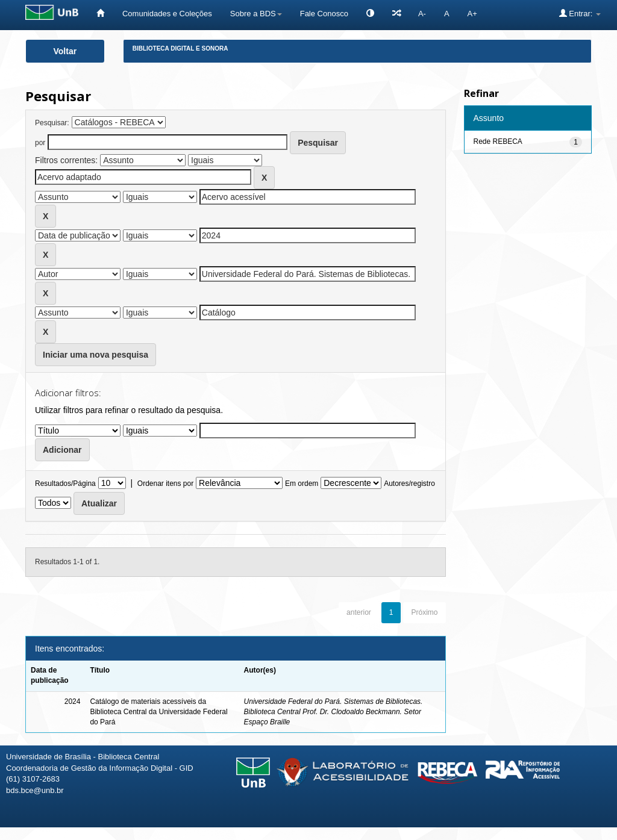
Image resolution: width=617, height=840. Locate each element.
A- (422, 14)
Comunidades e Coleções (167, 14)
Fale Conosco (324, 14)
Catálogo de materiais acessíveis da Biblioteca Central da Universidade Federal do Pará (158, 712)
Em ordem (302, 484)
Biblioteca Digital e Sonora (180, 48)
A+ (472, 14)
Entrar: (580, 13)
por (40, 143)
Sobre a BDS (256, 14)
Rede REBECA (498, 142)
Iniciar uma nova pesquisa (96, 355)
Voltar (65, 51)
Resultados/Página (65, 484)
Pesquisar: (52, 123)
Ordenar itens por (165, 484)
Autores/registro (409, 484)
